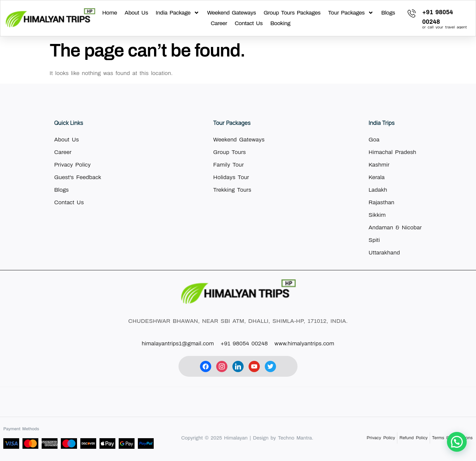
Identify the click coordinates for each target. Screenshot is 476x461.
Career (219, 23)
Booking (280, 23)
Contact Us (249, 23)
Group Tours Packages (292, 13)
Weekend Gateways (231, 13)
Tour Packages (351, 13)
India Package (178, 13)
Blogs (388, 13)
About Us (136, 13)
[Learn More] (437, 18)
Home (110, 13)
